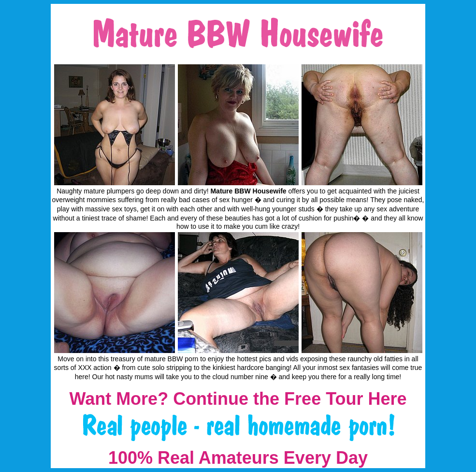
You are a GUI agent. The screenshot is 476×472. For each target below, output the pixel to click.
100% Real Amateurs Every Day (238, 458)
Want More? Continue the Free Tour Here (238, 399)
